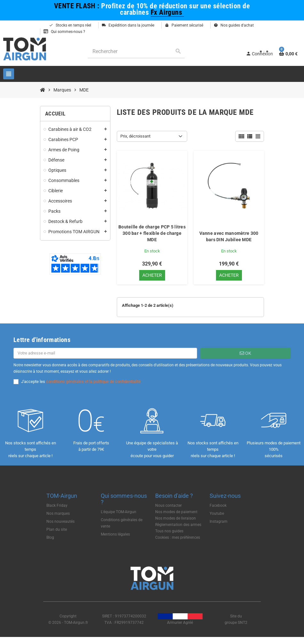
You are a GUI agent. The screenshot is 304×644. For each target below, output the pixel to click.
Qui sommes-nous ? (64, 32)
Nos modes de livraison (176, 519)
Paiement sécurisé (184, 25)
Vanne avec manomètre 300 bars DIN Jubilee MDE (229, 236)
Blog (50, 538)
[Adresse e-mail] (105, 354)
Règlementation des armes (178, 525)
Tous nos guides (169, 531)
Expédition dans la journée (128, 25)
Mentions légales (115, 535)
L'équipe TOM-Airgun (119, 512)
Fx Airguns (167, 12)
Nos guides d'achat (234, 25)
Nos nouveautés (60, 522)
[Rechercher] (136, 51)
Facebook (218, 506)
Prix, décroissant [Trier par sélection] (135, 136)
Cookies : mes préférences (178, 538)
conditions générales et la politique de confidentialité (93, 382)
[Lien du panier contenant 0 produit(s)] (288, 54)
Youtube (217, 514)
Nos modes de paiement (176, 512)
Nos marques (58, 514)
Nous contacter (168, 506)
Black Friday (57, 506)
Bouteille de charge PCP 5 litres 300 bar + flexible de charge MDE (152, 233)
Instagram (219, 522)
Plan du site (57, 530)
